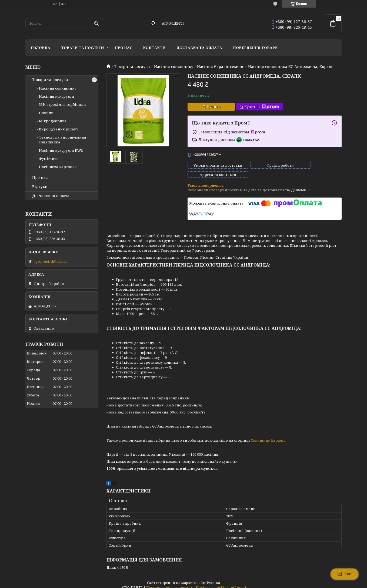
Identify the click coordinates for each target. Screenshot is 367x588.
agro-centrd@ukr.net (51, 261)
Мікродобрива (53, 121)
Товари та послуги (83, 48)
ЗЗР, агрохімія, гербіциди (62, 104)
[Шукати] (96, 24)
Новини (46, 113)
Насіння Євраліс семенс (221, 67)
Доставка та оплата (199, 48)
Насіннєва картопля (58, 167)
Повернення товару (255, 48)
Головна (41, 48)
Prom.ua (213, 578)
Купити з (262, 107)
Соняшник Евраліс (268, 435)
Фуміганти (49, 159)
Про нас (124, 48)
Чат (345, 574)
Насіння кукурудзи (56, 96)
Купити (214, 107)
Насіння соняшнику (174, 67)
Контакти (154, 48)
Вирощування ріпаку (59, 129)
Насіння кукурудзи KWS (61, 150)
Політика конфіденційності (221, 583)
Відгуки (40, 187)
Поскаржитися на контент (169, 583)
